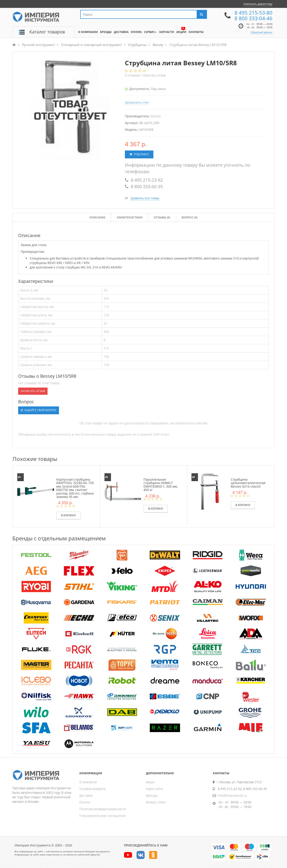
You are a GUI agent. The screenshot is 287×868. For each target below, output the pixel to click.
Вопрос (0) (190, 217)
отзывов (133, 75)
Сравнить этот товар (145, 198)
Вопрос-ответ (156, 802)
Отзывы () (162, 217)
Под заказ (139, 154)
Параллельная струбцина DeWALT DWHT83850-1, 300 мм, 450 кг (161, 485)
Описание (97, 217)
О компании (88, 782)
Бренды (152, 795)
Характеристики (130, 217)
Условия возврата (92, 789)
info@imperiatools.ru (233, 795)
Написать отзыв (154, 75)
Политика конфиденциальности (103, 809)
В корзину (68, 515)
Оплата (85, 802)
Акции (150, 782)
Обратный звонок (262, 32)
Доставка (86, 795)
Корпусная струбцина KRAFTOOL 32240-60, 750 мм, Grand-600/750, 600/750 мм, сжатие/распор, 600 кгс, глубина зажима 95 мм (75, 488)
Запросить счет (137, 102)
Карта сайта (154, 789)
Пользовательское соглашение (103, 816)
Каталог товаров (47, 32)
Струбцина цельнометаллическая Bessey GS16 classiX (248, 483)
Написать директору (258, 4)
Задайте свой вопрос (39, 410)
